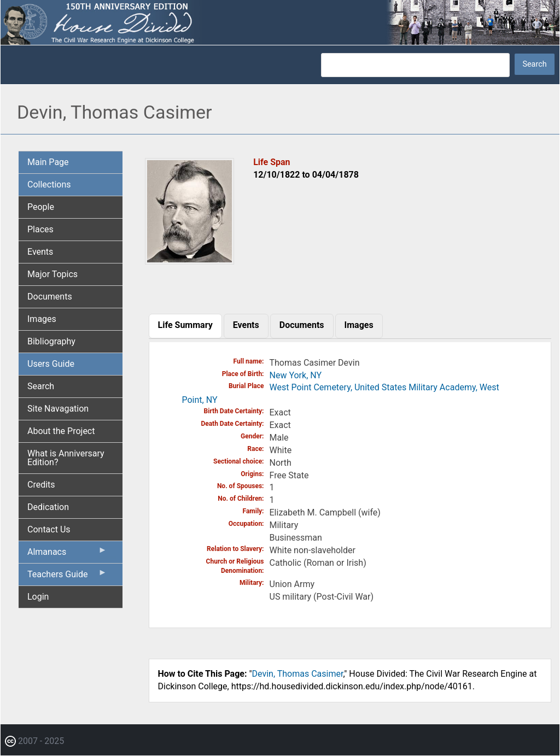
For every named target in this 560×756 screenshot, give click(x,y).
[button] (190, 260)
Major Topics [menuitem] (52, 274)
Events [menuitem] (40, 252)
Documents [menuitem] (50, 297)
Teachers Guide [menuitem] (67, 577)
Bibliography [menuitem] (51, 341)
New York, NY (296, 375)
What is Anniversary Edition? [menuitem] (66, 458)
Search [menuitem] (41, 386)
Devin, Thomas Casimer (298, 674)
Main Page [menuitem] (48, 162)
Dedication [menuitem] (48, 507)
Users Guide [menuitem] (51, 364)
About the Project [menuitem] (61, 431)
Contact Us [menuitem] (49, 529)
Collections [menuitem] (49, 184)
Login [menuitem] (38, 597)
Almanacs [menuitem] (67, 554)
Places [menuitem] (40, 229)
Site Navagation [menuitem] (58, 409)
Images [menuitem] (42, 319)
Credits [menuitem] (41, 485)
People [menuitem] (41, 207)
